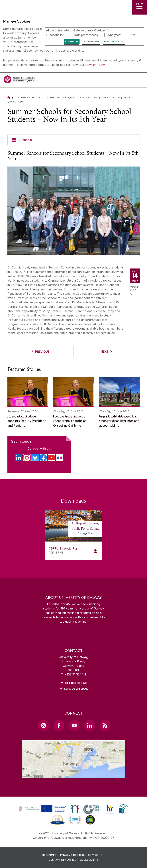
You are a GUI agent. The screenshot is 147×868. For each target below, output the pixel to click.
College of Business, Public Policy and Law (71, 98)
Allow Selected (116, 42)
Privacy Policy (95, 65)
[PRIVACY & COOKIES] (74, 855)
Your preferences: (86, 35)
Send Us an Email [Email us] (76, 689)
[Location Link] (73, 775)
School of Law (111, 98)
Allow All (73, 42)
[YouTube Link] (74, 725)
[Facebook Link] (59, 725)
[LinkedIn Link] (89, 725)
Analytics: (114, 35)
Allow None (93, 42)
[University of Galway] (19, 80)
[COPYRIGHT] (97, 855)
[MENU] (140, 7)
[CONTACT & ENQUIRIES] (64, 860)
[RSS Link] (105, 725)
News (127, 98)
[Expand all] (74, 140)
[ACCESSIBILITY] (89, 860)
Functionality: (55, 35)
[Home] (9, 98)
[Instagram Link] (43, 725)
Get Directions (76, 683)
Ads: (133, 35)
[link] (42, 809)
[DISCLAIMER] (51, 855)
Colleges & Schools (27, 98)
